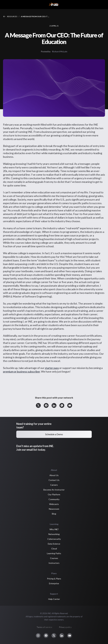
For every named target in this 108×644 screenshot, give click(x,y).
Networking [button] (54, 534)
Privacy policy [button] (65, 627)
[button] (38, 405)
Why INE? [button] (54, 529)
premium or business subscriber (21, 371)
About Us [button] (54, 475)
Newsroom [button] (54, 509)
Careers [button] (54, 485)
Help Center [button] (54, 599)
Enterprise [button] (54, 583)
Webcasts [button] (54, 504)
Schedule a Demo (54, 434)
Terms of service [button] (44, 627)
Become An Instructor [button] (54, 490)
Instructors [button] (54, 563)
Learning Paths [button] (54, 553)
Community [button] (54, 499)
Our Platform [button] (54, 494)
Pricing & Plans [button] (54, 579)
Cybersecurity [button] (54, 539)
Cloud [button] (54, 549)
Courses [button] (54, 558)
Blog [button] (54, 514)
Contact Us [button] (54, 480)
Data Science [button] (54, 544)
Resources (12, 16)
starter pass (52, 368)
